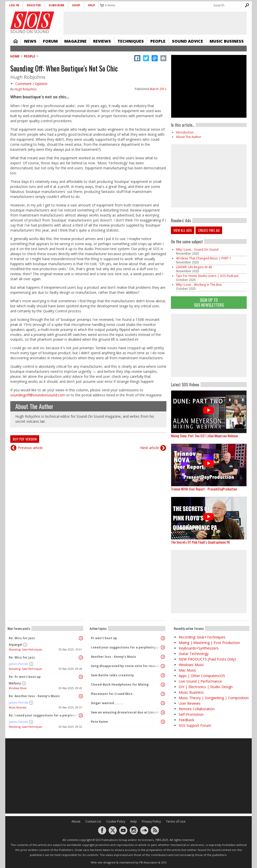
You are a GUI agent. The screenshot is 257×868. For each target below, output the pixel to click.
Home (16, 41)
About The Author (34, 406)
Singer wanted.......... (107, 703)
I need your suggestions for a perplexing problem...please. (126, 647)
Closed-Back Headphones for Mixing (120, 684)
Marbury (15, 683)
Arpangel (15, 645)
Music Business (227, 41)
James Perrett (18, 664)
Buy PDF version (25, 439)
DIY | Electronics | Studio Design (206, 687)
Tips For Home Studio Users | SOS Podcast (207, 276)
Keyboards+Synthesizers (199, 648)
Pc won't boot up (104, 638)
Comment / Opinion (31, 84)
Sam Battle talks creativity (112, 675)
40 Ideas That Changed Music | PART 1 (204, 258)
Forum (50, 41)
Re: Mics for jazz (22, 638)
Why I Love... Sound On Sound (197, 249)
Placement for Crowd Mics (112, 694)
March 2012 (158, 89)
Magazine (75, 41)
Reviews (102, 41)
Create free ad (209, 230)
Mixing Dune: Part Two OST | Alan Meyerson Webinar (205, 436)
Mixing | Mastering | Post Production (209, 643)
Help (91, 5)
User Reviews (190, 703)
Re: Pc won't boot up (25, 677)
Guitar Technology (194, 654)
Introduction (185, 132)
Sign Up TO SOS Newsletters (209, 302)
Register (34, 5)
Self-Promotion (191, 714)
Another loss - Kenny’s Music (114, 657)
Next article (150, 448)
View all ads (183, 230)
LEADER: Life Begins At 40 (194, 267)
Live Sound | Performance (200, 681)
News (30, 41)
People (158, 41)
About (76, 821)
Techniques (131, 41)
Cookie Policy (116, 821)
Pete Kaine (99, 722)
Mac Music (187, 670)
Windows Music (18, 688)
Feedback (186, 720)
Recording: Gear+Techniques (25, 649)
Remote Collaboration (197, 709)
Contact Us (93, 821)
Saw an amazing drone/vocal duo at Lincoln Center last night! (126, 712)
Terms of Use (176, 821)
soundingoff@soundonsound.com (38, 395)
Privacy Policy (151, 821)
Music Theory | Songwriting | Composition (214, 698)
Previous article (30, 448)
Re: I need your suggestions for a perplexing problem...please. (44, 715)
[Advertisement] (209, 345)
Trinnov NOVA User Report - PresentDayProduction (204, 489)
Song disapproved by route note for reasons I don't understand (126, 666)
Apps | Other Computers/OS (202, 676)
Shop (76, 5)
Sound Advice (187, 41)
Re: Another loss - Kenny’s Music (34, 696)
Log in (14, 5)
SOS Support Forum (195, 725)
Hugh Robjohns (26, 89)
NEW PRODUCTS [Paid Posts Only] (207, 659)
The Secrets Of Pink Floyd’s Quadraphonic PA (200, 542)
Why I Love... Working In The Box (199, 285)
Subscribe (56, 5)
